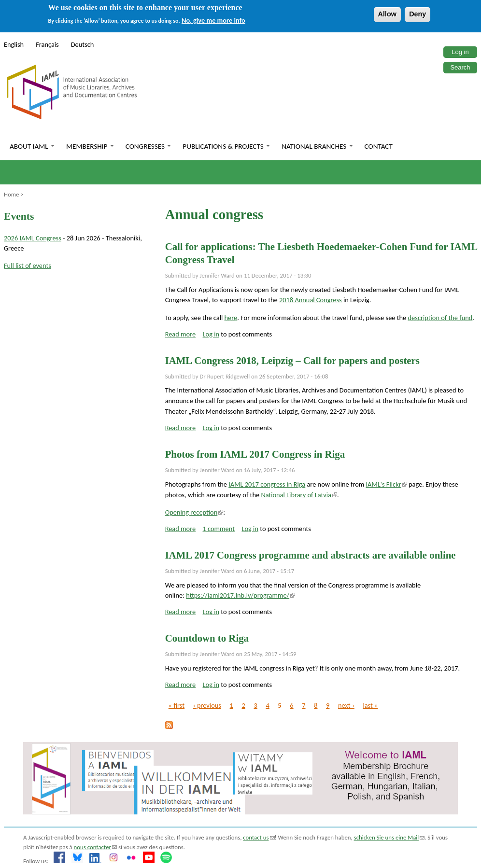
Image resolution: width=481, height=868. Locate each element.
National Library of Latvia (299, 495)
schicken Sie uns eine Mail (389, 837)
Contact (379, 146)
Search (460, 67)
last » (370, 705)
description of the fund (440, 318)
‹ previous (207, 705)
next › (346, 705)
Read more (181, 334)
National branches (317, 146)
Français (47, 44)
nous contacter (95, 847)
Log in (460, 52)
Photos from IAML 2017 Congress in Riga (255, 454)
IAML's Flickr (386, 484)
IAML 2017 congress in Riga (267, 484)
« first (177, 705)
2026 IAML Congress (33, 238)
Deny (417, 14)
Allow (387, 14)
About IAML (32, 146)
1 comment (219, 529)
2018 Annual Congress (311, 300)
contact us (259, 837)
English (14, 44)
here (231, 318)
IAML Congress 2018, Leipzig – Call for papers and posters (292, 360)
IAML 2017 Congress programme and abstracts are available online (311, 555)
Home (11, 194)
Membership (90, 146)
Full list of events (28, 266)
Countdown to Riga (207, 638)
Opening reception (194, 512)
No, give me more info (213, 20)
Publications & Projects (226, 146)
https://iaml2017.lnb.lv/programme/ (240, 595)
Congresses (149, 146)
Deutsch (83, 44)
